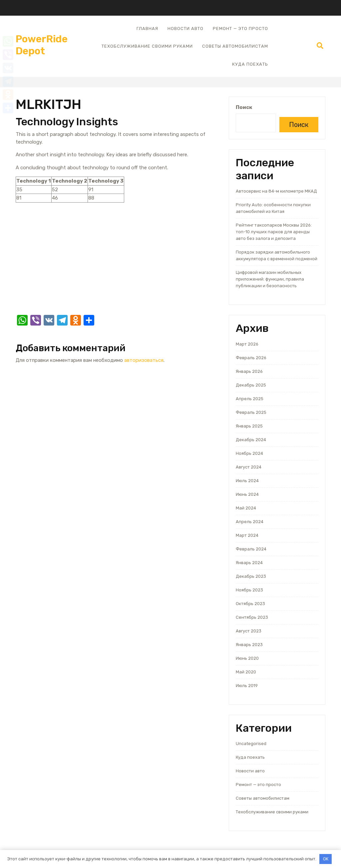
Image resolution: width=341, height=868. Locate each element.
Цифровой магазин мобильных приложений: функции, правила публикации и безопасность (270, 279)
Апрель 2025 (250, 399)
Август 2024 (249, 467)
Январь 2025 (249, 426)
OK (326, 859)
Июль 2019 (247, 686)
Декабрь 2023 (251, 576)
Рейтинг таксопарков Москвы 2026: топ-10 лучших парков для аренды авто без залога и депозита (274, 232)
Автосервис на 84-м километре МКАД (276, 191)
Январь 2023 (249, 645)
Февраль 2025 (251, 412)
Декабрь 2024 (251, 440)
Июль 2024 (247, 481)
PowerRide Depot (42, 45)
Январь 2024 (249, 563)
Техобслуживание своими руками (147, 46)
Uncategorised (251, 744)
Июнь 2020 (247, 658)
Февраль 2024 (251, 549)
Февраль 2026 (251, 358)
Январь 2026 (249, 371)
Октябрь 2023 (250, 604)
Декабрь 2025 (251, 385)
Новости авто (185, 28)
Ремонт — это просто (240, 28)
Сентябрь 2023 (252, 617)
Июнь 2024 (247, 494)
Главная (147, 28)
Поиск (244, 107)
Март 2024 (247, 535)
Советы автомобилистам (235, 46)
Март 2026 (247, 344)
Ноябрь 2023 (249, 590)
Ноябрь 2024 (249, 453)
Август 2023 (249, 631)
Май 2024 (246, 508)
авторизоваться (144, 360)
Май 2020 (246, 672)
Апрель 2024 (250, 522)
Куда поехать (250, 64)
